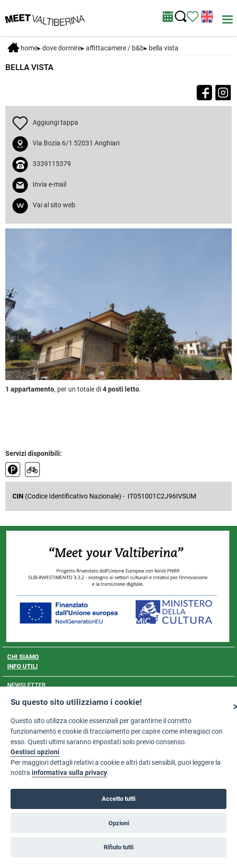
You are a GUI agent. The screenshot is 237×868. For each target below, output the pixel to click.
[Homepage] (45, 17)
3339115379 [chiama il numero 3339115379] (52, 164)
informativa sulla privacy (69, 773)
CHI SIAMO (23, 657)
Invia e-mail (49, 184)
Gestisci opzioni (35, 752)
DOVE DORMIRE (62, 48)
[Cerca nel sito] (181, 17)
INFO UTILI (23, 666)
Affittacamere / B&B (115, 48)
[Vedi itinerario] (193, 16)
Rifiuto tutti (118, 847)
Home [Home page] (23, 48)
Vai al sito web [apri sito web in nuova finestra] (54, 205)
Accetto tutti (118, 799)
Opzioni (119, 823)
